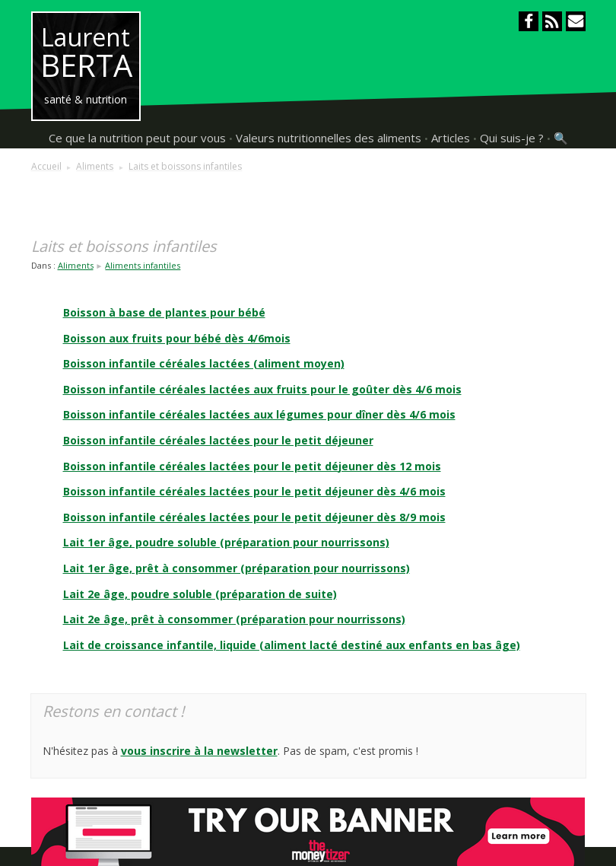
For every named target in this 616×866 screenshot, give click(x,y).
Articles (451, 138)
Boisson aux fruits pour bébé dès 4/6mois (177, 338)
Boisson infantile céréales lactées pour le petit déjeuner (218, 440)
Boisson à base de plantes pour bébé (164, 312)
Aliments (76, 265)
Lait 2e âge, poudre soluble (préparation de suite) (200, 594)
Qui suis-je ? (512, 138)
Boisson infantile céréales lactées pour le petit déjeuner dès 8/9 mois (254, 517)
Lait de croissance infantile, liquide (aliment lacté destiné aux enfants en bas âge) (292, 645)
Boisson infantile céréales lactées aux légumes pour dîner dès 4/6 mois (259, 414)
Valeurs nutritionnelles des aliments (329, 138)
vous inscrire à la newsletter (199, 751)
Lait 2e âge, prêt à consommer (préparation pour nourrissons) (234, 619)
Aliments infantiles (143, 265)
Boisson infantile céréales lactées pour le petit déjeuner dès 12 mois (252, 466)
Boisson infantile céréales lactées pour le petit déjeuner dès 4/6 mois (254, 491)
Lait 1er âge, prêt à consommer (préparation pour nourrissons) (237, 568)
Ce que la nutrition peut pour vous (137, 138)
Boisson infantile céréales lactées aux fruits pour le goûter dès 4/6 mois (262, 389)
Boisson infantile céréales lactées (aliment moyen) (204, 363)
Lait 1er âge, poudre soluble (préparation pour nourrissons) (226, 542)
